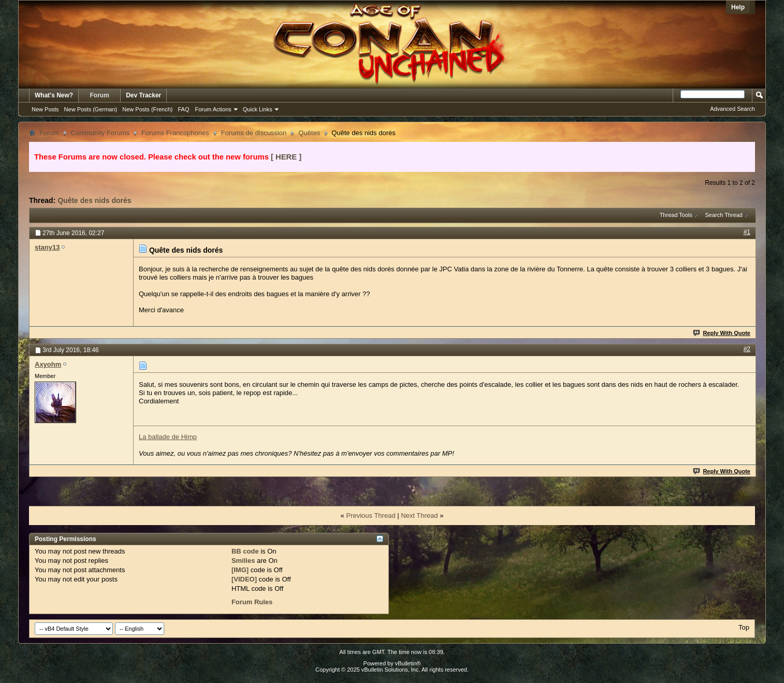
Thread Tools (676, 215)
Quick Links (258, 109)
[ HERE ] (286, 157)
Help (738, 7)
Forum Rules (252, 602)
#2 (747, 349)
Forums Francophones (175, 133)
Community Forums (100, 133)
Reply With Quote (722, 333)
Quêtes (309, 133)
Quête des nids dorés (94, 200)
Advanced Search (732, 109)
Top (744, 627)
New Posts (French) (147, 109)
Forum (100, 95)
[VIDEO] (244, 579)
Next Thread (419, 515)
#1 (747, 232)
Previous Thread (371, 515)
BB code (245, 551)
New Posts (45, 109)
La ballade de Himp (168, 437)
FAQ (183, 109)
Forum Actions (213, 109)
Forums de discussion (254, 133)
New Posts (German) (91, 109)
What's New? (54, 95)
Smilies (243, 561)
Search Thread (724, 215)
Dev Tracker (143, 95)
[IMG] (240, 570)
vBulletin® (408, 663)
